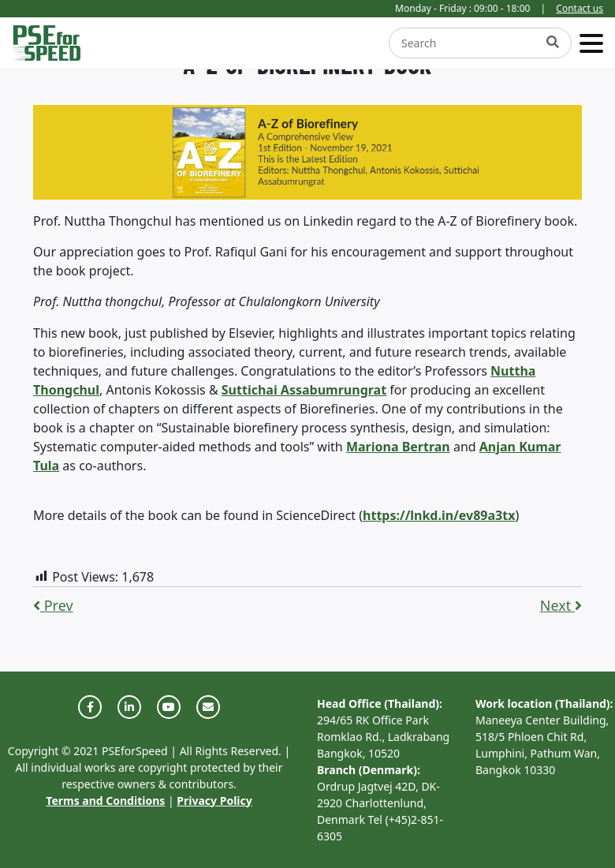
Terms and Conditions (105, 801)
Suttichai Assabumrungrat (304, 390)
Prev (53, 605)
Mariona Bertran (398, 447)
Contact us (580, 8)
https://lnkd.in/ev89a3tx (439, 515)
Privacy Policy (214, 801)
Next (561, 605)
